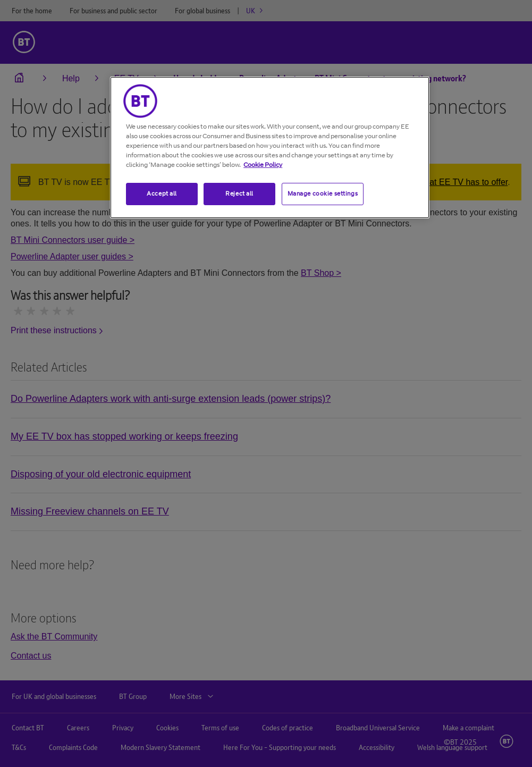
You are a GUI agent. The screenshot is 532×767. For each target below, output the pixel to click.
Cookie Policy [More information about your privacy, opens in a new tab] (263, 165)
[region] (270, 147)
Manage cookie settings (323, 193)
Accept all (162, 193)
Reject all (239, 193)
